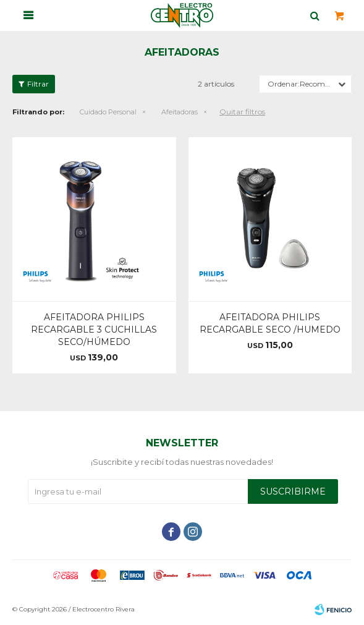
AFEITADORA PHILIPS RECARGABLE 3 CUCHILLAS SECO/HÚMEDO (94, 330)
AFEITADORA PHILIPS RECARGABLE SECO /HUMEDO (270, 323)
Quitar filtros (242, 112)
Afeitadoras (180, 112)
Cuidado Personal (108, 112)
